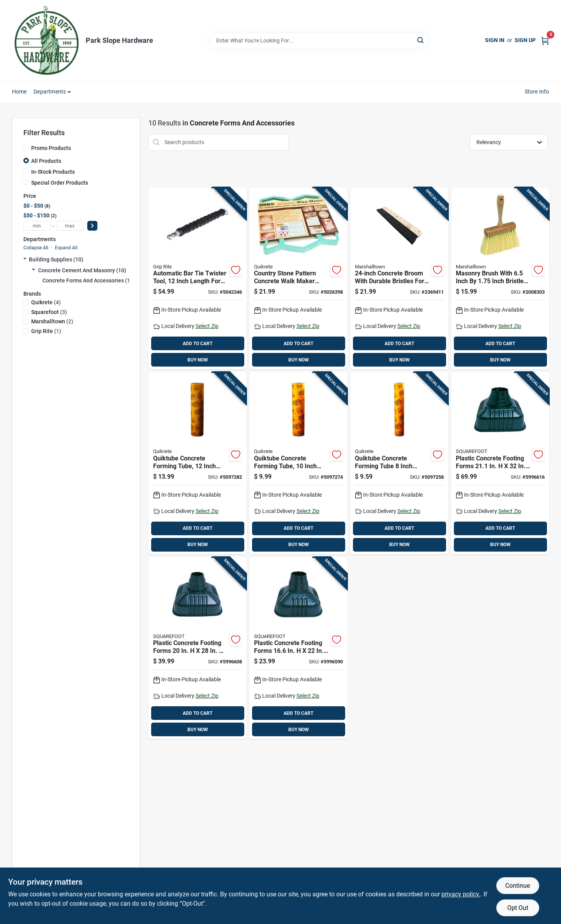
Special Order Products (60, 183)
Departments (50, 92)
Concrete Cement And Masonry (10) (82, 270)
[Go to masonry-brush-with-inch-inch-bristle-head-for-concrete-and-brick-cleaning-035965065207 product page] (500, 279)
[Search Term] (319, 41)
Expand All (66, 248)
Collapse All (36, 248)
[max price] (70, 226)
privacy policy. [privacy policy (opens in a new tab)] (461, 894)
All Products (46, 161)
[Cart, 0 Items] (545, 40)
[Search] (421, 40)
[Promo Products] (26, 148)
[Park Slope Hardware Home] (46, 41)
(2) (52, 321)
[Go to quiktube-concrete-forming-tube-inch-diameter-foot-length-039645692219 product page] (399, 463)
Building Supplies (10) (56, 259)
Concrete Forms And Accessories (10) (89, 280)
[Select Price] (92, 226)
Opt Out (518, 908)
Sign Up (525, 40)
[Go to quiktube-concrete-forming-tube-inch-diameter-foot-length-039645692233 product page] (198, 463)
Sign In (495, 40)
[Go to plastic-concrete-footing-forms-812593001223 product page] (298, 648)
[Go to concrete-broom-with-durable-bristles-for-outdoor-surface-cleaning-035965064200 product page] (399, 279)
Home (19, 92)
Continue (518, 886)
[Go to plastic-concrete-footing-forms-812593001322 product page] (500, 463)
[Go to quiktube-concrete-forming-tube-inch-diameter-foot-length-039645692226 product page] (298, 463)
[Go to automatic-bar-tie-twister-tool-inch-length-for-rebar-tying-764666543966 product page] (198, 279)
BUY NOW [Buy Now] (198, 360)
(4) (46, 302)
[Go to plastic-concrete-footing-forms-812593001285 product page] (198, 648)
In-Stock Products (53, 172)
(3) (49, 312)
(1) (46, 331)
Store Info (537, 92)
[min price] (37, 226)
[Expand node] (25, 259)
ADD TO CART (198, 344)
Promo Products (51, 148)
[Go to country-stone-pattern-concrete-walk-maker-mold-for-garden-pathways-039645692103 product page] (298, 279)
